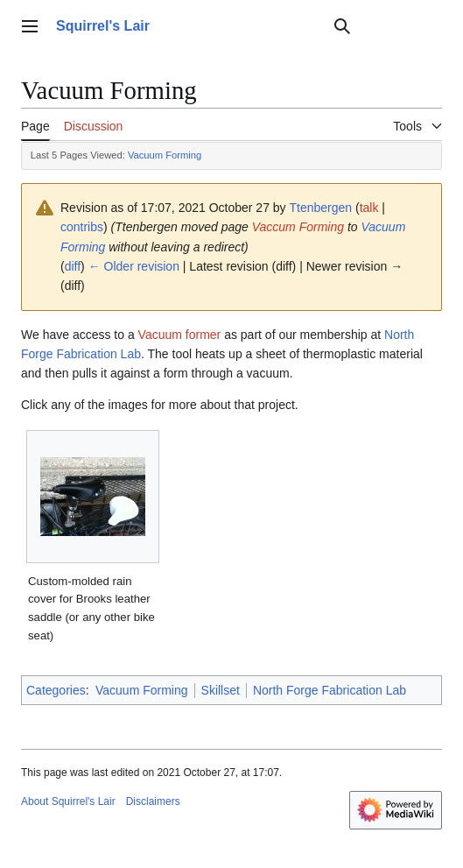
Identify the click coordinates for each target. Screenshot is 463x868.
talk (369, 208)
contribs (82, 227)
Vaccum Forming (298, 227)
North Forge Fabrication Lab (330, 690)
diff (73, 266)
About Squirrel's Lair (68, 801)
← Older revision (134, 266)
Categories (56, 690)
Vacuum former (180, 335)
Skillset (221, 690)
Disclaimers (153, 801)
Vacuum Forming (165, 155)
